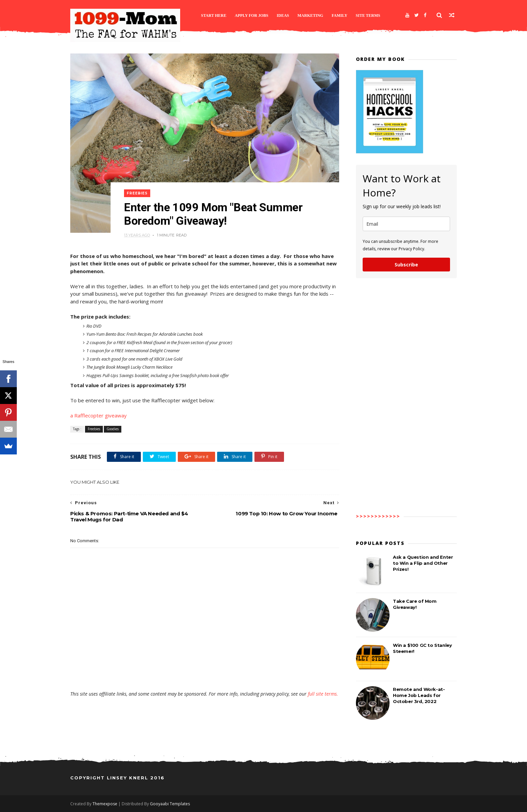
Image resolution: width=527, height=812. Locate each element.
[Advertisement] (205, 671)
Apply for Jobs (252, 15)
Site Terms (368, 15)
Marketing (310, 15)
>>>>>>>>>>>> (378, 516)
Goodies (113, 429)
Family (340, 15)
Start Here (214, 15)
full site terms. (323, 694)
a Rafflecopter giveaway (98, 415)
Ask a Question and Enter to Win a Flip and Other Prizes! (423, 563)
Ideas (283, 15)
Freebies (137, 193)
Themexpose (105, 804)
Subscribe (406, 265)
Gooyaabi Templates (170, 804)
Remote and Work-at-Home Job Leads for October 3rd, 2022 (419, 695)
